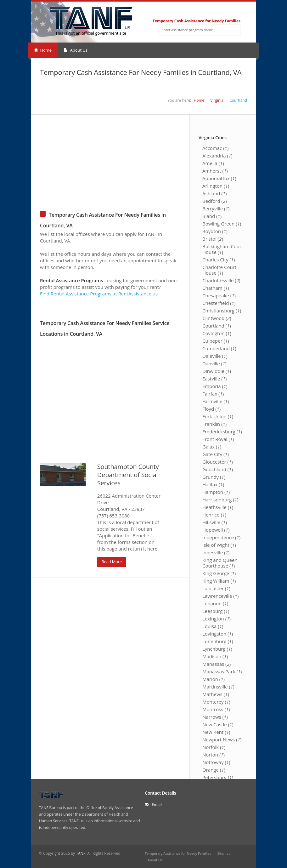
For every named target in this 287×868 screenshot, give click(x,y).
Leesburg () (216, 611)
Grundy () (214, 477)
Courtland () (217, 326)
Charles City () (219, 260)
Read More (112, 562)
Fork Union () (218, 416)
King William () (219, 581)
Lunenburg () (218, 641)
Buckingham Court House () (223, 249)
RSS (238, 11)
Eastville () (214, 379)
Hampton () (216, 492)
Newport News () (222, 740)
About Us (76, 50)
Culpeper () (216, 341)
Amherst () (215, 171)
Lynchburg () (217, 649)
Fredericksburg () (222, 431)
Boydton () (215, 231)
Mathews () (216, 694)
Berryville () (216, 208)
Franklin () (214, 424)
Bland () (212, 216)
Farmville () (216, 401)
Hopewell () (216, 530)
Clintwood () (217, 318)
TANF (80, 853)
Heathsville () (218, 507)
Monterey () (216, 702)
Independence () (221, 537)
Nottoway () (216, 762)
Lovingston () (218, 634)
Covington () (217, 333)
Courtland (238, 100)
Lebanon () (215, 603)
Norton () (214, 755)
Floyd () (211, 409)
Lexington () (217, 619)
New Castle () (218, 724)
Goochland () (218, 469)
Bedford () (215, 201)
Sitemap (224, 853)
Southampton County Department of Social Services (128, 475)
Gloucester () (218, 462)
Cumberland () (219, 348)
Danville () (214, 363)
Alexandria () (217, 156)
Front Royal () (218, 439)
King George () (219, 573)
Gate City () (216, 454)
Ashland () (214, 193)
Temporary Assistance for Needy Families (178, 853)
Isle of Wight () (219, 545)
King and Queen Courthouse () (220, 563)
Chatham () (216, 288)
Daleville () (215, 356)
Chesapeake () (219, 295)
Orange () (214, 770)
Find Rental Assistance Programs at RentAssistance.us (99, 294)
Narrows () (215, 717)
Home (43, 50)
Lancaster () (216, 588)
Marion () (214, 679)
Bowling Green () (222, 224)
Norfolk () (214, 747)
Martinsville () (218, 687)
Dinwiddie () (217, 371)
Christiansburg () (222, 311)
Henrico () (214, 515)
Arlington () (216, 186)
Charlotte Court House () (219, 270)
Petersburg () (218, 777)
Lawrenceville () (220, 596)
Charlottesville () (221, 280)
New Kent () (216, 732)
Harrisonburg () (220, 500)
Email (157, 805)
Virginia (217, 100)
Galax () (212, 447)
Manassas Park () (222, 671)
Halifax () (213, 484)
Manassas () (217, 664)
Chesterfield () (219, 303)
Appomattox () (219, 178)
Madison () (215, 656)
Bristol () (213, 239)
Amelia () (213, 163)
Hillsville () (215, 522)
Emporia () (215, 386)
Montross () (216, 709)
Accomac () (215, 148)
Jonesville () (216, 552)
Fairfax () (213, 394)
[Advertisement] (143, 159)
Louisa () (213, 626)
